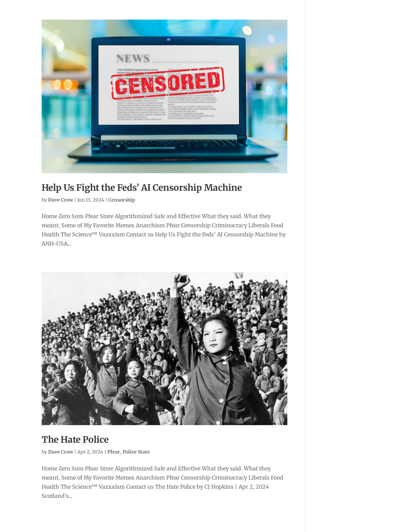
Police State (136, 452)
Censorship (122, 200)
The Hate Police (75, 440)
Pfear (114, 452)
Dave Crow (61, 200)
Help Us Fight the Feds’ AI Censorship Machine (142, 188)
